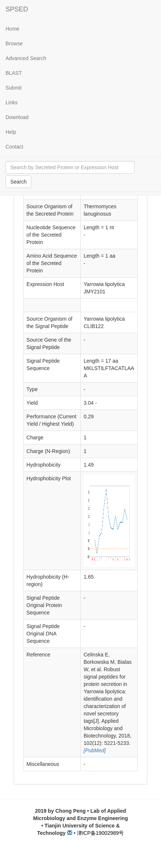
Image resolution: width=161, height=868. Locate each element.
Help (11, 132)
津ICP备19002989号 (101, 833)
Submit (14, 88)
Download (17, 117)
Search (18, 182)
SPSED (17, 9)
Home (12, 29)
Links (12, 102)
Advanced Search (26, 58)
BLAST (14, 73)
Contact (14, 147)
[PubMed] (95, 750)
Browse (14, 43)
